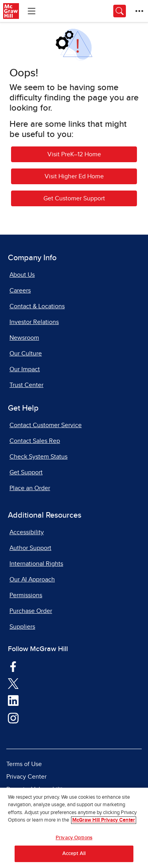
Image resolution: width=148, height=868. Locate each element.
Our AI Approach (32, 579)
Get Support (26, 472)
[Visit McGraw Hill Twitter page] (13, 683)
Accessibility (27, 532)
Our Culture (26, 353)
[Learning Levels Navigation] (32, 11)
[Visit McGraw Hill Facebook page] (13, 666)
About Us (22, 275)
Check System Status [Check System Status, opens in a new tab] (38, 457)
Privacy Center (26, 777)
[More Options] (139, 11)
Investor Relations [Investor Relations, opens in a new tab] (34, 322)
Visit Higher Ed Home (74, 176)
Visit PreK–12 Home (74, 154)
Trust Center (26, 385)
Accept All (74, 854)
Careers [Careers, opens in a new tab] (20, 291)
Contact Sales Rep (35, 441)
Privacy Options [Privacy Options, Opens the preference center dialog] (74, 838)
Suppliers (22, 627)
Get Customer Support (74, 198)
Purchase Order (31, 611)
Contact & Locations (37, 306)
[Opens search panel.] (120, 11)
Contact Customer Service (46, 425)
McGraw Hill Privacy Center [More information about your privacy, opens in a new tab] (104, 820)
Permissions (26, 595)
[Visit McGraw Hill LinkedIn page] (13, 700)
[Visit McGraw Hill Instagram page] (13, 718)
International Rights (36, 564)
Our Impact (25, 369)
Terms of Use (24, 764)
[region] (74, 828)
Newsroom (24, 338)
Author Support (30, 548)
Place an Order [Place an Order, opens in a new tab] (30, 488)
